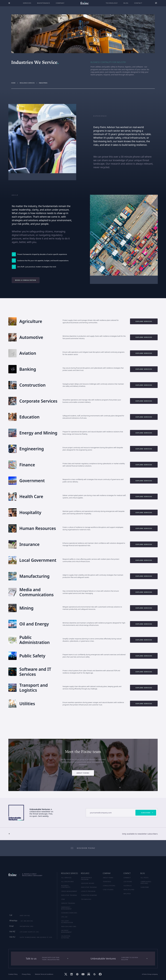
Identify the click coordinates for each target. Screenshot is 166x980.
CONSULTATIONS (109, 886)
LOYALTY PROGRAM (88, 891)
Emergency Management (66, 908)
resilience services (27, 83)
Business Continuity (66, 886)
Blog (126, 3)
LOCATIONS (128, 882)
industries (43, 83)
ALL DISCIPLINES (68, 882)
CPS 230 (64, 917)
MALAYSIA (127, 894)
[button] (83, 834)
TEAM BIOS (107, 882)
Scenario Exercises (69, 913)
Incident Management (66, 931)
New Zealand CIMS (69, 926)
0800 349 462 (25, 915)
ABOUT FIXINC (108, 878)
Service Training (68, 903)
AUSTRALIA (128, 886)
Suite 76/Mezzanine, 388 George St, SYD (36, 937)
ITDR (63, 899)
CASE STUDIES (108, 890)
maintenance (44, 3)
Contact (138, 3)
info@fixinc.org (27, 926)
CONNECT (127, 878)
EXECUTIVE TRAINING (89, 887)
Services (27, 3)
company (60, 3)
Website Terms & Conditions (44, 974)
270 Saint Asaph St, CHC (29, 932)
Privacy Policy (26, 974)
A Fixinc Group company (150, 974)
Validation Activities (66, 937)
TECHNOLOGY (86, 899)
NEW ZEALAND (129, 890)
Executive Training (69, 895)
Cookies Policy (13, 974)
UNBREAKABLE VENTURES (146, 882)
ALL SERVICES (66, 878)
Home (13, 83)
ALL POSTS (144, 878)
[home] (84, 3)
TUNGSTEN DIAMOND (89, 895)
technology (112, 3)
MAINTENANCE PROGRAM (86, 878)
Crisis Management (69, 891)
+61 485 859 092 (27, 921)
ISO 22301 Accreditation (67, 922)
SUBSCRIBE (145, 887)
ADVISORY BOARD (88, 883)
